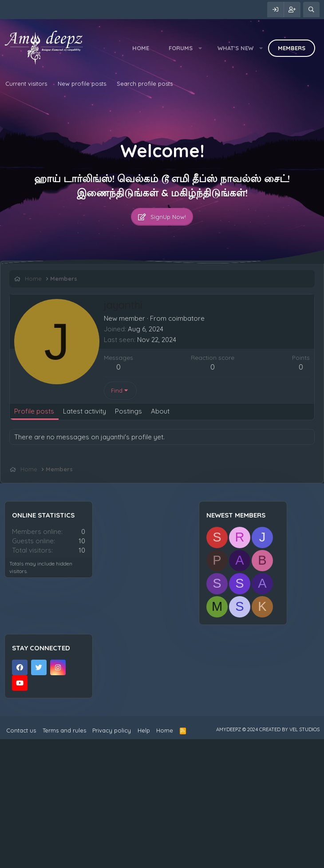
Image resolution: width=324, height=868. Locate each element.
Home (141, 48)
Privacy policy (112, 859)
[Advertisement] (162, 491)
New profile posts (82, 84)
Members (292, 48)
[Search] (311, 10)
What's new (235, 48)
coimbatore (186, 318)
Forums (181, 48)
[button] (200, 48)
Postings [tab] (128, 411)
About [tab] (160, 411)
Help (144, 859)
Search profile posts (145, 84)
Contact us (21, 859)
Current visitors (26, 84)
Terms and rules (64, 859)
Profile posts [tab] (34, 411)
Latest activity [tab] (85, 411)
